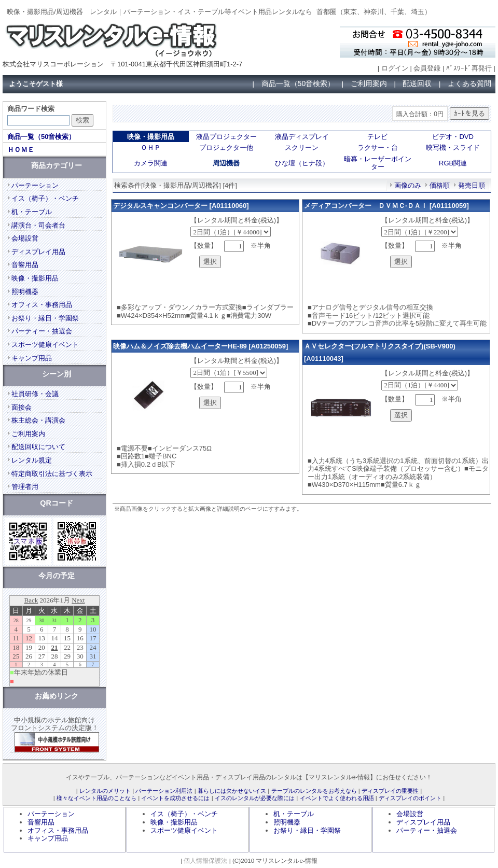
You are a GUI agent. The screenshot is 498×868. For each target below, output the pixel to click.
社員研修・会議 (35, 394)
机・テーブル (32, 212)
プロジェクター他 (226, 148)
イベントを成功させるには (175, 798)
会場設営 (25, 238)
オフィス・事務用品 (42, 305)
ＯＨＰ (151, 148)
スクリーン (302, 148)
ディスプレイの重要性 (390, 791)
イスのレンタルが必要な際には (255, 798)
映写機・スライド (453, 148)
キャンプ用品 (32, 358)
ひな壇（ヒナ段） (302, 163)
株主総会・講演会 (38, 420)
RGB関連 (453, 163)
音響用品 (25, 265)
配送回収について (38, 447)
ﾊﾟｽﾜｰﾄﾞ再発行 (469, 68)
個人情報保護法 (205, 860)
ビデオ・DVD (453, 137)
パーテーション (35, 185)
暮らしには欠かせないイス (232, 791)
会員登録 (427, 68)
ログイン (395, 68)
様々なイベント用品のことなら (96, 798)
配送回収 (417, 83)
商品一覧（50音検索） (298, 83)
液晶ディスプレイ (302, 137)
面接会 (22, 407)
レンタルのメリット (105, 791)
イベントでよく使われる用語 (337, 798)
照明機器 (25, 292)
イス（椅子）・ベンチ (45, 198)
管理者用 (25, 487)
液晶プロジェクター (226, 137)
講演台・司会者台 (38, 225)
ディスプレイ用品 (38, 252)
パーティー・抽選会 (42, 331)
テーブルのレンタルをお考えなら (314, 791)
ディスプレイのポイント (410, 798)
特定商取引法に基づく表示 (52, 474)
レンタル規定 (32, 460)
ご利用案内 (369, 83)
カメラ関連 (151, 163)
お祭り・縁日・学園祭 (45, 318)
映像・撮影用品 (35, 278)
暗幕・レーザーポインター (378, 163)
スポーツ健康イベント (45, 345)
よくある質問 (469, 83)
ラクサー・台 (378, 148)
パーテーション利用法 (164, 791)
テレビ (377, 137)
